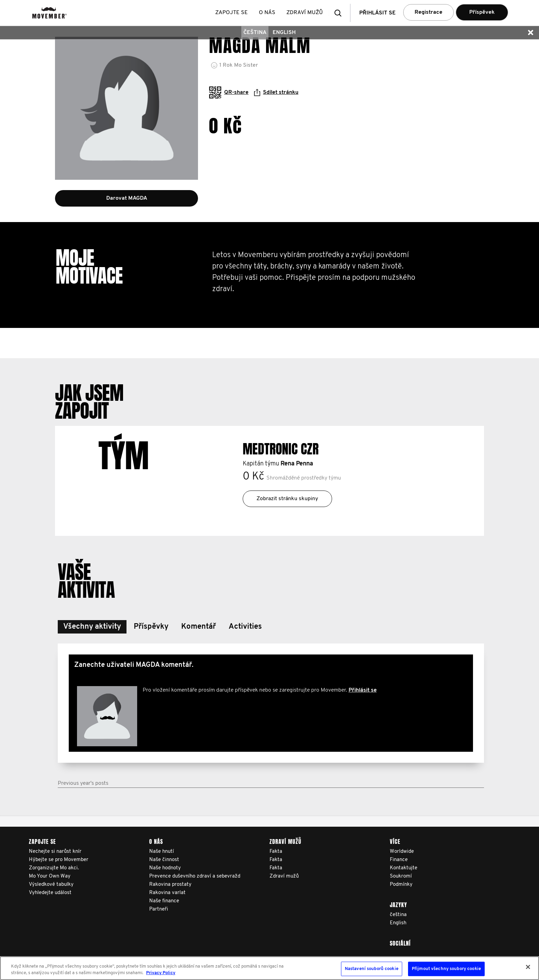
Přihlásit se (363, 690)
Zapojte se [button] (233, 13)
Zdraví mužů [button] (306, 13)
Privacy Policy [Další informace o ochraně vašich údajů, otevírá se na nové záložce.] (161, 973)
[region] (269, 968)
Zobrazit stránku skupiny (287, 499)
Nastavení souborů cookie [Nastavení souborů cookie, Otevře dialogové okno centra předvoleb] (372, 969)
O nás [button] (268, 13)
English (284, 33)
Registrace (428, 12)
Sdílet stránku (276, 92)
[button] (340, 13)
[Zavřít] (528, 967)
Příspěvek (482, 12)
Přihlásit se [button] (377, 13)
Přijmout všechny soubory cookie (446, 969)
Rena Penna (297, 464)
